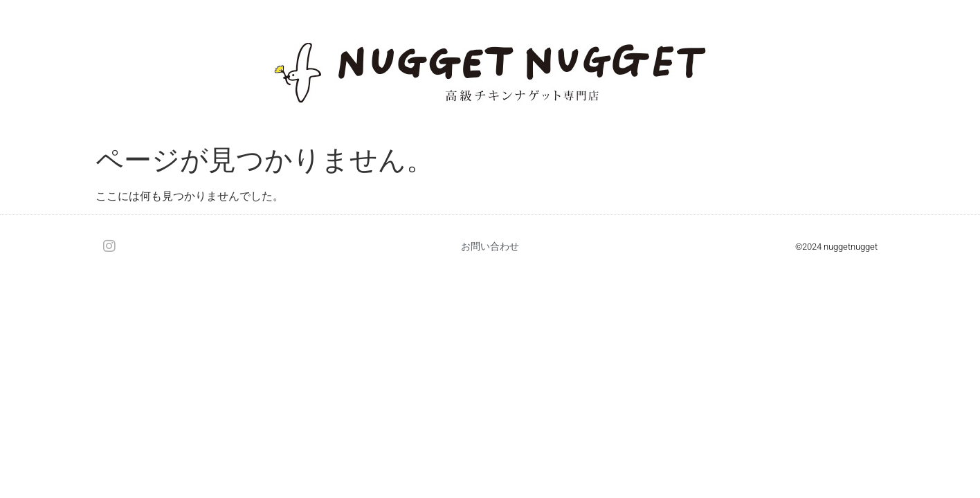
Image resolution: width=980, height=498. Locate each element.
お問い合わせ (490, 246)
